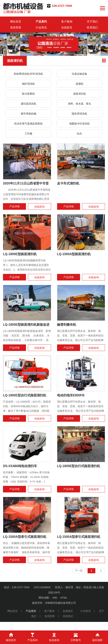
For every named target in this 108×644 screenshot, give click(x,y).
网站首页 (16, 22)
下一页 (79, 571)
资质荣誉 (16, 27)
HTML (64, 598)
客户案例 (67, 22)
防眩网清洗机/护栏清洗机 (28, 74)
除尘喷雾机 (28, 94)
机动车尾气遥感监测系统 (28, 124)
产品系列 (41, 22)
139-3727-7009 (62, 6)
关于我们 (92, 22)
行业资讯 (41, 27)
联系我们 (92, 27)
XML (55, 598)
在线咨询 (39, 207)
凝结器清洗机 (29, 104)
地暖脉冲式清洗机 (79, 124)
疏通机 (80, 84)
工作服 (28, 134)
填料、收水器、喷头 (80, 104)
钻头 (79, 134)
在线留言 (67, 27)
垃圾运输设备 (79, 74)
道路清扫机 (80, 94)
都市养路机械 (29, 114)
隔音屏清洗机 (79, 114)
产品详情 (14, 206)
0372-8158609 (42, 587)
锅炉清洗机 (28, 84)
